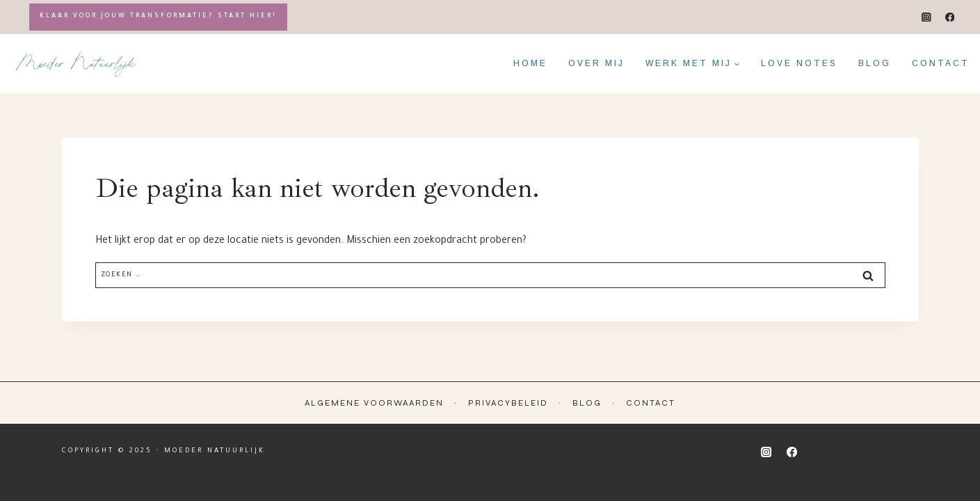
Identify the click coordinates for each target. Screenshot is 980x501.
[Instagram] (927, 17)
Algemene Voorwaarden (374, 403)
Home (530, 63)
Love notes (799, 63)
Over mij (596, 63)
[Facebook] (950, 17)
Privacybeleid (508, 403)
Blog (875, 63)
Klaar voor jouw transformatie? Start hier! (158, 16)
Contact (941, 63)
